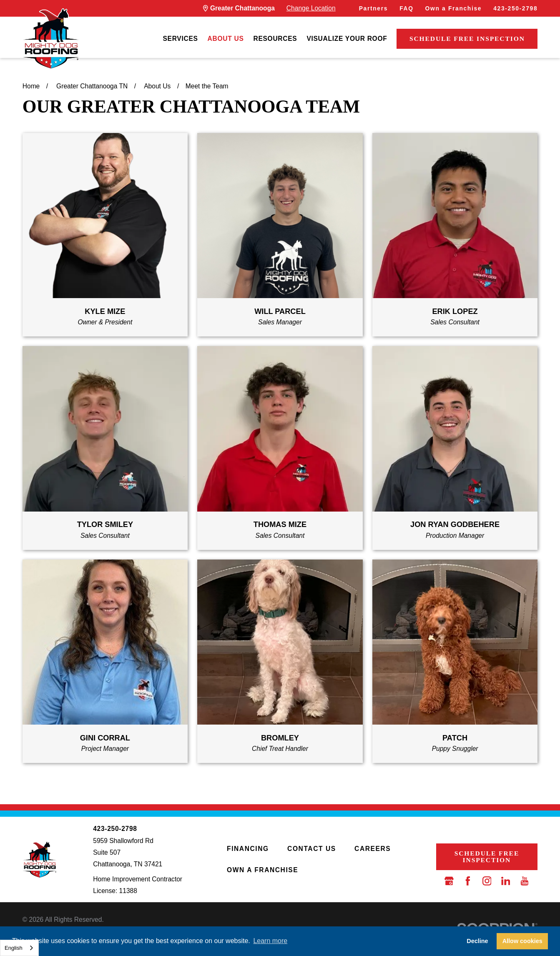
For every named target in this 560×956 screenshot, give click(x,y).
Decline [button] (477, 941)
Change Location (311, 8)
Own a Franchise (454, 8)
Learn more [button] (270, 941)
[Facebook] (468, 881)
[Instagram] (487, 881)
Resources (275, 39)
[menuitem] (180, 39)
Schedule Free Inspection (467, 39)
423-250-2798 (515, 8)
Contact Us (312, 849)
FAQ (406, 8)
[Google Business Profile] (449, 881)
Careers (373, 849)
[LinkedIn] (506, 881)
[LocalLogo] (51, 39)
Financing (248, 849)
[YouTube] (525, 881)
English (14, 948)
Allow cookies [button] (522, 941)
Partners (373, 8)
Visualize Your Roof (347, 39)
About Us (226, 39)
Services (180, 39)
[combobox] (19, 948)
